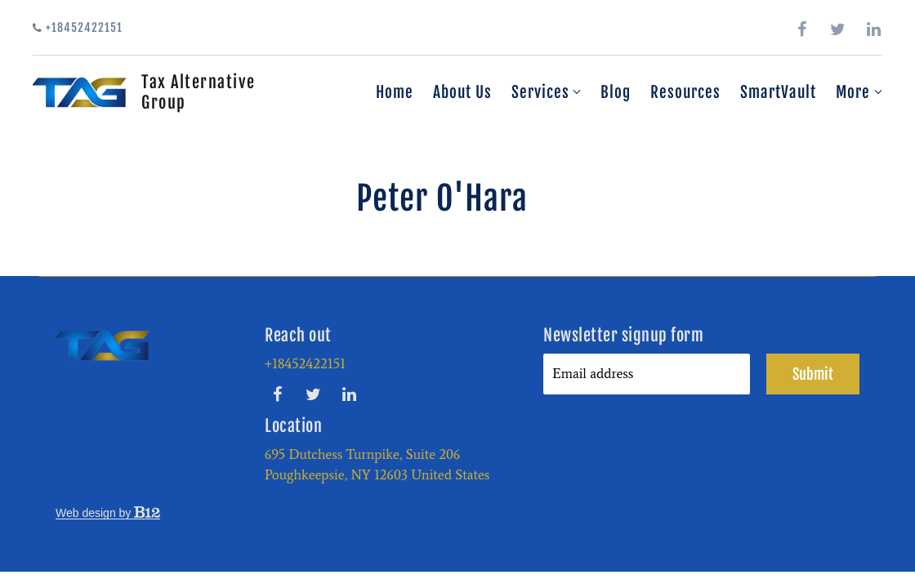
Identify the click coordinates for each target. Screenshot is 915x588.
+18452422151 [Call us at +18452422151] (305, 363)
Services (540, 92)
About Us (462, 92)
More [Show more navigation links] (859, 92)
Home (395, 92)
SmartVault (778, 92)
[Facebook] (802, 29)
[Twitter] (838, 29)
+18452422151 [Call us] (78, 27)
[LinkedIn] (874, 29)
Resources (685, 92)
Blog (616, 92)
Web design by (108, 513)
